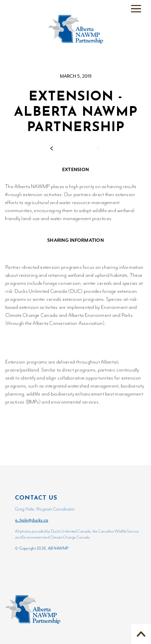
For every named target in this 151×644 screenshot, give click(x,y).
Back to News (76, 148)
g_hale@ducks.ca (32, 520)
